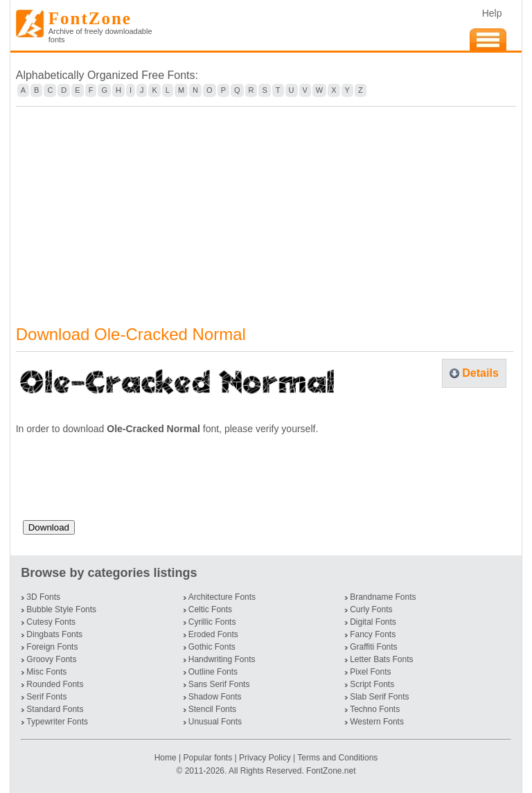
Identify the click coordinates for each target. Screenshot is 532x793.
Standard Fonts (55, 709)
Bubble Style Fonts (61, 609)
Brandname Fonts (383, 597)
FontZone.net (331, 771)
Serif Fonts (46, 697)
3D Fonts (43, 597)
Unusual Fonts (215, 722)
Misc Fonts (46, 672)
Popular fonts (207, 758)
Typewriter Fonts (57, 722)
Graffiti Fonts (373, 647)
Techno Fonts (375, 709)
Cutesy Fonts (51, 622)
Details (480, 373)
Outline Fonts (213, 672)
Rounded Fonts (55, 684)
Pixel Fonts (370, 672)
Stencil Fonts (212, 709)
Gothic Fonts (212, 647)
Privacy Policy (265, 758)
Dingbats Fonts (54, 634)
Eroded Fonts (213, 634)
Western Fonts (377, 722)
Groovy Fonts (51, 659)
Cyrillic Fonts (212, 622)
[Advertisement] (266, 207)
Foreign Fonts (52, 647)
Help (492, 13)
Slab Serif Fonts (379, 697)
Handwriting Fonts (222, 659)
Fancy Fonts (373, 634)
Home (167, 758)
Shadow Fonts (215, 697)
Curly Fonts (371, 609)
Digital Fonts (373, 622)
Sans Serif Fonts (219, 684)
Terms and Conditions (337, 758)
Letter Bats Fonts (381, 659)
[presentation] (128, 483)
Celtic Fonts (210, 609)
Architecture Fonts (222, 597)
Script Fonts (372, 684)
